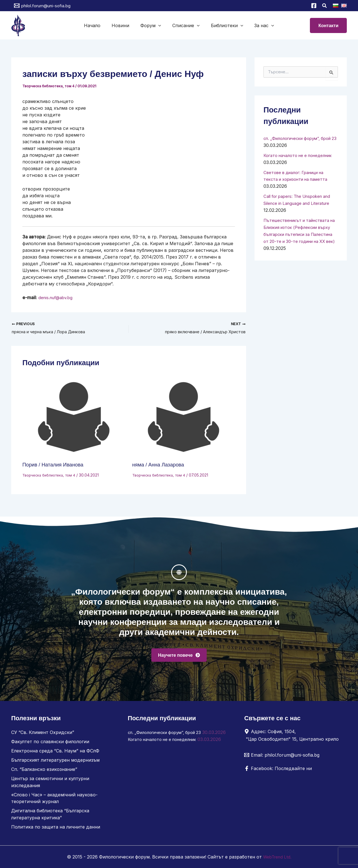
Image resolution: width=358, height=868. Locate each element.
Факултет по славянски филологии (50, 744)
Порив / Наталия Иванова (56, 465)
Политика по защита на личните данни (56, 827)
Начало (98, 25)
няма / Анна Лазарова (161, 465)
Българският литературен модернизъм (55, 762)
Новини (124, 25)
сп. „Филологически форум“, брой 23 (169, 735)
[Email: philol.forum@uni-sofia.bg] (282, 758)
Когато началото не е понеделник (166, 749)
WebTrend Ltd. (277, 857)
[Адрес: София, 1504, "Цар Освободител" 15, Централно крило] (293, 738)
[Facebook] (314, 6)
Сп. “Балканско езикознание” (44, 771)
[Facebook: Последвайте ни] (278, 771)
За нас (259, 25)
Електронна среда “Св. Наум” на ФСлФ (55, 753)
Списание (185, 25)
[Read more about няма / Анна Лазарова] (184, 418)
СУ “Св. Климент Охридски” (43, 735)
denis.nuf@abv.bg (57, 297)
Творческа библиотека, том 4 (50, 86)
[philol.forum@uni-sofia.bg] (42, 6)
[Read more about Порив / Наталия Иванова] (74, 418)
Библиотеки (224, 25)
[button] (325, 6)
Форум (152, 25)
